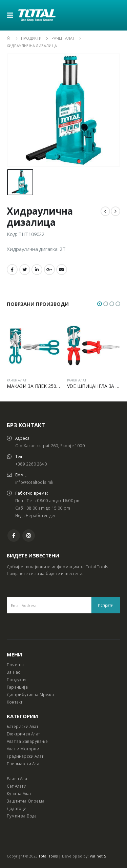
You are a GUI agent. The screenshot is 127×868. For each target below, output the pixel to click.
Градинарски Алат (25, 756)
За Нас (13, 672)
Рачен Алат (18, 778)
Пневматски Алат (24, 764)
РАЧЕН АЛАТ (17, 380)
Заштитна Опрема (26, 801)
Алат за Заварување (27, 741)
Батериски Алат (23, 726)
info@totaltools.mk (34, 482)
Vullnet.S (98, 856)
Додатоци (17, 808)
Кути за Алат (19, 793)
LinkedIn (37, 270)
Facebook (12, 270)
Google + (49, 270)
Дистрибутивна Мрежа (30, 694)
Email (62, 270)
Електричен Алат (23, 734)
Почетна (15, 665)
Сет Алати (17, 786)
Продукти (16, 679)
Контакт (15, 702)
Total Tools (48, 856)
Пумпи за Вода (22, 816)
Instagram (29, 536)
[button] (100, 304)
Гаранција (17, 687)
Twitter (25, 270)
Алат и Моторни (23, 749)
